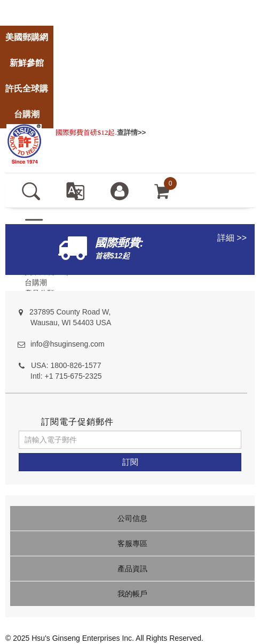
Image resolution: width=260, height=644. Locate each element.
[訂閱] (130, 462)
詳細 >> (232, 238)
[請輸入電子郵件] (130, 440)
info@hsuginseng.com (68, 344)
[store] (27, 6)
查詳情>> (132, 132)
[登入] (119, 190)
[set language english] (75, 190)
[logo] (24, 143)
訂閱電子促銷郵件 (77, 422)
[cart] (162, 190)
